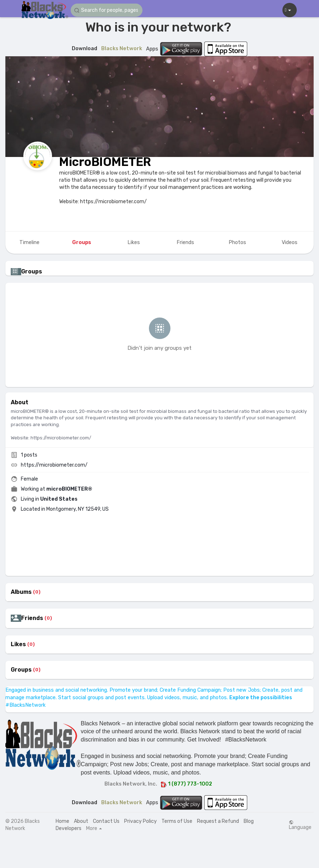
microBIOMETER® (69, 489)
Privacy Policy (140, 821)
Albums (21, 592)
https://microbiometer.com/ (54, 465)
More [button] (94, 829)
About (81, 821)
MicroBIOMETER (105, 162)
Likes (18, 644)
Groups (21, 670)
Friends (32, 618)
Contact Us (106, 821)
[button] (107, 10)
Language (300, 825)
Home (62, 821)
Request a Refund (218, 821)
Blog (249, 821)
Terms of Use (177, 821)
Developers (69, 828)
